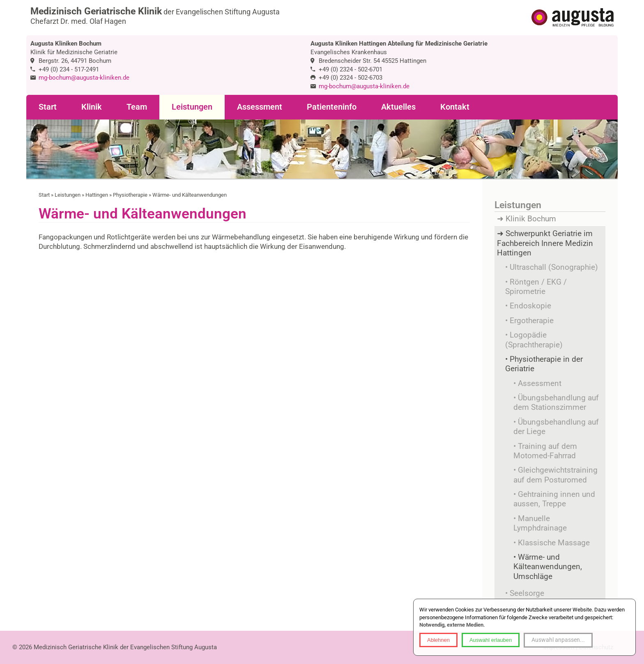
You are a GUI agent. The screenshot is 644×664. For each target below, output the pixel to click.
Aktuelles (398, 107)
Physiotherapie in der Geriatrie (544, 364)
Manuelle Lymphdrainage (540, 523)
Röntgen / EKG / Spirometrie (536, 287)
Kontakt (455, 107)
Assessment (260, 107)
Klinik (92, 107)
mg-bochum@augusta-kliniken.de (84, 78)
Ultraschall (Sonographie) (554, 267)
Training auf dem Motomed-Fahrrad (545, 451)
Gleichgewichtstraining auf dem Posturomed (555, 475)
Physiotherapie (130, 195)
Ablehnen (438, 640)
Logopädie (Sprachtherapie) (534, 340)
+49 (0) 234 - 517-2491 (69, 69)
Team (137, 107)
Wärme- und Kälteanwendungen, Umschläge (548, 567)
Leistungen (192, 107)
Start (48, 107)
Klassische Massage (554, 543)
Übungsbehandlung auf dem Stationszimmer (556, 403)
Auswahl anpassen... (558, 640)
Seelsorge (527, 593)
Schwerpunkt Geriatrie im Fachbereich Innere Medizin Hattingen (545, 243)
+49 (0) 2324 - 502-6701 (351, 69)
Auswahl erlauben (491, 640)
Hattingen (97, 195)
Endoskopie (530, 306)
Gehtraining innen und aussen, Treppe (554, 499)
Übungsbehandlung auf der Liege (556, 427)
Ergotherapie (532, 321)
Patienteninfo (332, 107)
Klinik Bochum (531, 219)
